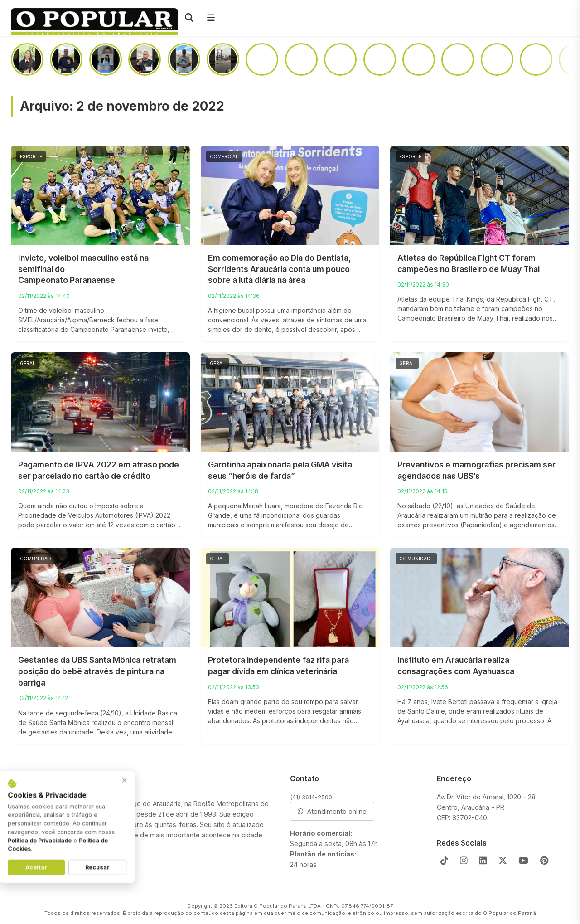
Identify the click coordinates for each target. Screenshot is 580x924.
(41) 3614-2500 (311, 797)
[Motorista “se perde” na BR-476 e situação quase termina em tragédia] (497, 59)
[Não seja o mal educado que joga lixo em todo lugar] (66, 59)
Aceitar (51, 869)
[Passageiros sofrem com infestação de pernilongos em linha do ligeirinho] (262, 59)
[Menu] (211, 18)
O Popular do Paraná (510, 913)
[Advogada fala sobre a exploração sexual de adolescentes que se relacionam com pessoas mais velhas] (106, 59)
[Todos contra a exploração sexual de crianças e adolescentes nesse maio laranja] (184, 59)
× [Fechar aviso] (139, 782)
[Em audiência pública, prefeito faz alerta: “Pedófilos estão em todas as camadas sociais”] (145, 59)
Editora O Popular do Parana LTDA (278, 906)
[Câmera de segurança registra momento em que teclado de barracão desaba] (223, 59)
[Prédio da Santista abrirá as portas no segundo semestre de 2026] (340, 59)
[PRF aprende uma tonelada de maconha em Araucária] (301, 59)
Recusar (112, 869)
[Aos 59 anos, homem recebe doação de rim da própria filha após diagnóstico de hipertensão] (27, 59)
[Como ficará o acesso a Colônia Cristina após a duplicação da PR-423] (458, 59)
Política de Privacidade (54, 842)
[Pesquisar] (189, 18)
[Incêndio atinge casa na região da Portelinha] (380, 59)
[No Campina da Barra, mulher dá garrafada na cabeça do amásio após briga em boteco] (536, 59)
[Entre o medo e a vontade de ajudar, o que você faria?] (419, 59)
